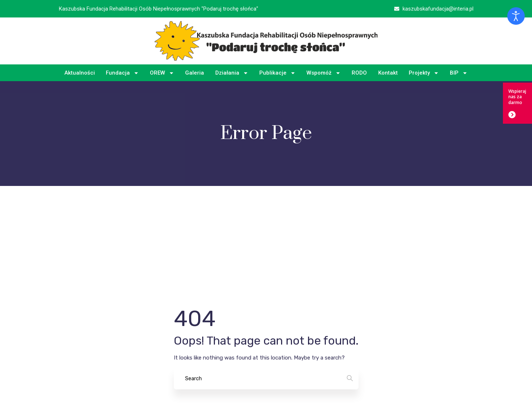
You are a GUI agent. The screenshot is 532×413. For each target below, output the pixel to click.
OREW (162, 73)
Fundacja (122, 73)
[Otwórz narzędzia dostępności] (516, 16)
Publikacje (277, 73)
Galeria (195, 73)
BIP (459, 73)
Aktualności (80, 73)
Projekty (424, 73)
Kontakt (388, 73)
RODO (359, 73)
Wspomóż (324, 73)
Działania (232, 73)
